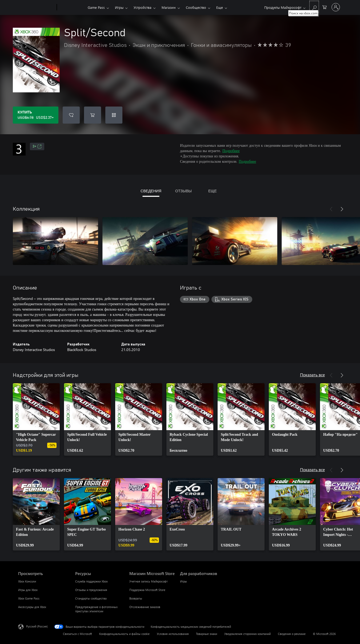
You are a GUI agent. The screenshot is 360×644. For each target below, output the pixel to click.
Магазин (169, 7)
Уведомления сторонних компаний (247, 634)
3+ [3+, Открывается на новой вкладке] (37, 146)
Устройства (143, 7)
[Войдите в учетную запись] (336, 7)
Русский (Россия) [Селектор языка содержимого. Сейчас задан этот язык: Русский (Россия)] (37, 626)
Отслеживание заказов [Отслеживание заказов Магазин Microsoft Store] (145, 607)
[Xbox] (72, 7)
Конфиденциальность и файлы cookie (124, 634)
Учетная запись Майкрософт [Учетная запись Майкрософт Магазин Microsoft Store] (149, 581)
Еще (220, 7)
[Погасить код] (114, 115)
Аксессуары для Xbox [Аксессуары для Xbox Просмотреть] (32, 607)
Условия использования (173, 634)
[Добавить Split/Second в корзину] (93, 115)
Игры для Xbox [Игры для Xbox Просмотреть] (28, 590)
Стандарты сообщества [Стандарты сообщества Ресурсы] (91, 598)
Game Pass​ (96, 7)
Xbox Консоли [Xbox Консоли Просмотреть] (27, 581)
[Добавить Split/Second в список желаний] (71, 115)
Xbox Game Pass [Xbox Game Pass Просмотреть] (29, 598)
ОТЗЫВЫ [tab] (183, 191)
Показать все (312, 375)
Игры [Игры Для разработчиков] (183, 581)
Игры (119, 7)
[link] (36, 419)
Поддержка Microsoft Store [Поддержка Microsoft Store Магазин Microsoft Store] (147, 590)
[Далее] (342, 209)
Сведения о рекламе (292, 634)
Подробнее (231, 151)
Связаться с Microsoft (77, 634)
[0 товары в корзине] (325, 7)
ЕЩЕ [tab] (213, 191)
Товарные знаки (207, 634)
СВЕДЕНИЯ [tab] (151, 191)
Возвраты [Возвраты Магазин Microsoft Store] (136, 598)
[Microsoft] (36, 7)
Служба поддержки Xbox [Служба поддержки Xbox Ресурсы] (91, 581)
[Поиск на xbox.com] (314, 7)
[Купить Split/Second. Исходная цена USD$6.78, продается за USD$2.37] (36, 115)
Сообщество (196, 7)
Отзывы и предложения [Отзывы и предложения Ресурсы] (91, 590)
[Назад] (331, 209)
